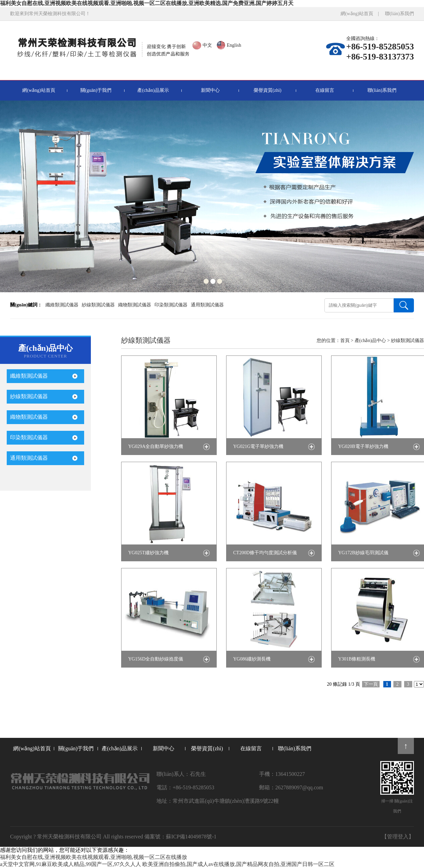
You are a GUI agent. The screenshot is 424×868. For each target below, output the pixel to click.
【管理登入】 (398, 837)
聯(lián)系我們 (399, 14)
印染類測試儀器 (171, 305)
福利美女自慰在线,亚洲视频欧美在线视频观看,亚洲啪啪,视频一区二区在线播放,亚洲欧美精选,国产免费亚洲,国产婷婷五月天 (147, 3)
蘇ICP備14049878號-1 (191, 837)
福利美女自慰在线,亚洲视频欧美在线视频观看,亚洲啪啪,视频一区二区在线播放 (94, 857)
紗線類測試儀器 (98, 305)
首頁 (345, 341)
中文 (207, 45)
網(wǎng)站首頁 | (362, 14)
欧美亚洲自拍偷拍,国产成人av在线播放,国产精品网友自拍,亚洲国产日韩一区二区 (238, 864)
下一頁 (371, 684)
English (234, 45)
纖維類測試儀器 (62, 305)
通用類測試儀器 (207, 305)
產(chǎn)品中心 (370, 341)
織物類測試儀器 (135, 305)
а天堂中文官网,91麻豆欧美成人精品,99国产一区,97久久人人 (70, 864)
